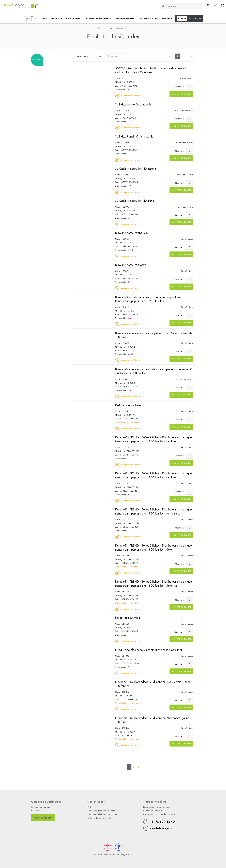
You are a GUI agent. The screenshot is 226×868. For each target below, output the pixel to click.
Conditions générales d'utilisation (102, 814)
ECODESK (35, 811)
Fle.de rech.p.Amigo (128, 618)
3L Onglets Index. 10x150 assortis (136, 169)
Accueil (101, 28)
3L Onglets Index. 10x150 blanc (135, 201)
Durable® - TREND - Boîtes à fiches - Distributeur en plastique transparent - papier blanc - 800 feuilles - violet (154, 548)
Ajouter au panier (181, 94)
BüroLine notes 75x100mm (131, 233)
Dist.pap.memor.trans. (128, 405)
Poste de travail (73, 18)
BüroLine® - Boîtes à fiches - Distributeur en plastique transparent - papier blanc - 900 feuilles (148, 299)
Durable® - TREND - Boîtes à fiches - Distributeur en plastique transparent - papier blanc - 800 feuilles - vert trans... (154, 512)
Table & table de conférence (98, 18)
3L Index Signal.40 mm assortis (134, 137)
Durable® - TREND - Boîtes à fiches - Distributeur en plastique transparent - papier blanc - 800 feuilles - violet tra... (154, 584)
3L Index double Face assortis (133, 105)
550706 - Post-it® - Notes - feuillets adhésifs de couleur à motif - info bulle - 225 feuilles (151, 70)
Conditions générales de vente (101, 811)
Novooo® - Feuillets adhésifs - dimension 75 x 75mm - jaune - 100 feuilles (153, 720)
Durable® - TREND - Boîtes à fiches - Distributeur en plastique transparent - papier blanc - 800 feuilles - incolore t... (154, 439)
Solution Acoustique (149, 18)
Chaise (44, 18)
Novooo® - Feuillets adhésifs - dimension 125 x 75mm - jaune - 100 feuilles (154, 684)
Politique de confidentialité (99, 818)
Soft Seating (56, 18)
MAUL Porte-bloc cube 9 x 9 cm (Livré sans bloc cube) (149, 650)
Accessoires (167, 18)
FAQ (89, 807)
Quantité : (180, 87)
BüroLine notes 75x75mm (131, 265)
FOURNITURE (195, 18)
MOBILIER (182, 18)
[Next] (192, 57)
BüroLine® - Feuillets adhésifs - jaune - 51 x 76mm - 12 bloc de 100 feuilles (154, 335)
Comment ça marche (40, 807)
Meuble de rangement (125, 18)
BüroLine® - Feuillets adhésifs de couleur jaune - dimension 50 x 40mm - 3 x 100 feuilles (154, 371)
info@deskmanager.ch (161, 828)
